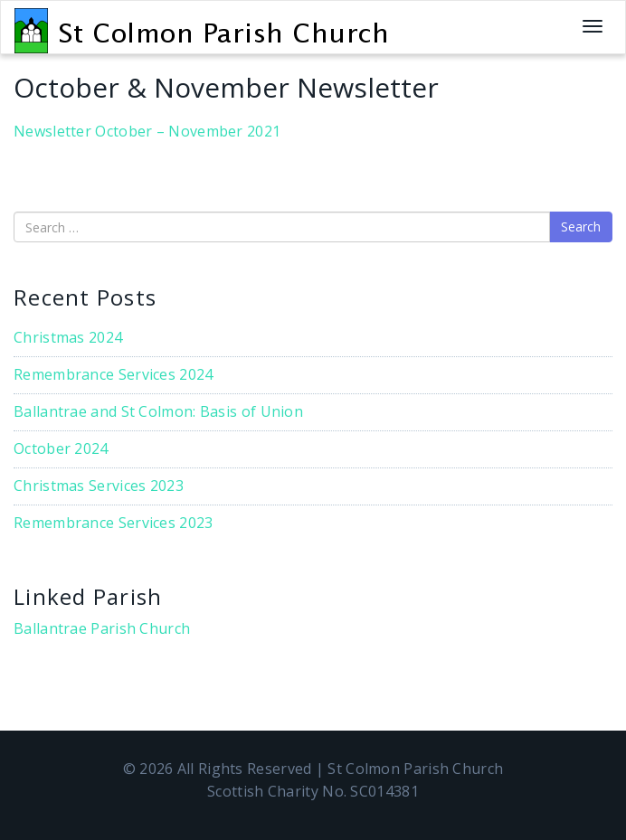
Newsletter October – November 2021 (147, 131)
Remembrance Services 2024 (114, 374)
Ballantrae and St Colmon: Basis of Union (158, 411)
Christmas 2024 (68, 337)
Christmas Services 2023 (99, 486)
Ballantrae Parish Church (102, 628)
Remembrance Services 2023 (114, 523)
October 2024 (61, 448)
